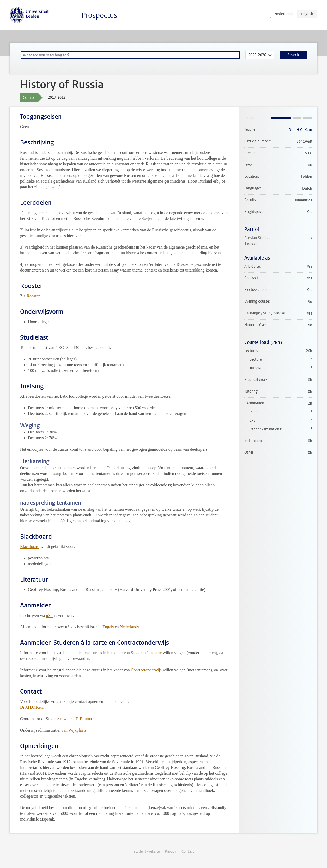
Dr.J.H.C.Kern (32, 707)
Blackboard (30, 547)
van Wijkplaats (74, 730)
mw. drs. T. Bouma (76, 719)
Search (293, 55)
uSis (50, 615)
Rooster (33, 296)
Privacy (171, 851)
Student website (146, 851)
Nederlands (129, 627)
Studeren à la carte (146, 653)
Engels (108, 627)
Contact (188, 851)
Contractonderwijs (146, 670)
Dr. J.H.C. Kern (300, 130)
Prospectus (99, 15)
